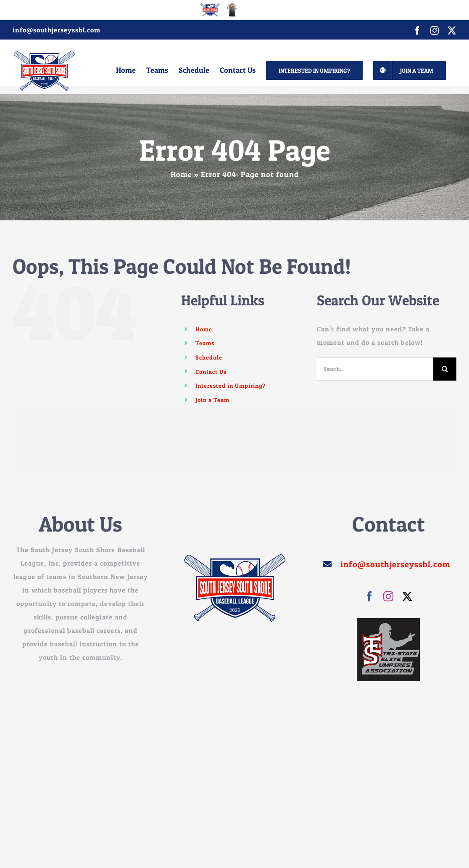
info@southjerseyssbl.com (57, 30)
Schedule (209, 357)
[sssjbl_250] (234, 557)
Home (181, 174)
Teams (205, 343)
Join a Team (212, 400)
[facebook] (370, 596)
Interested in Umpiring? (231, 385)
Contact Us (211, 372)
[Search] (445, 369)
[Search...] (375, 369)
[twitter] (407, 596)
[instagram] (389, 596)
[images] (388, 622)
